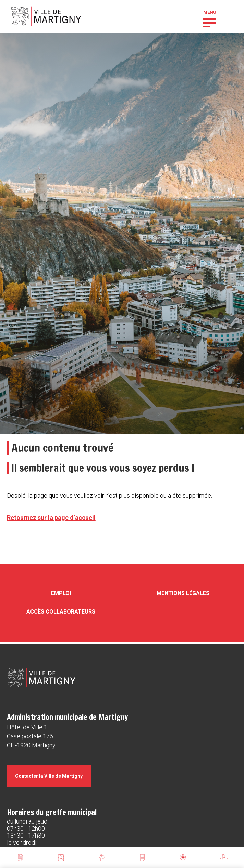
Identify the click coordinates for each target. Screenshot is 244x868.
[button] (210, 22)
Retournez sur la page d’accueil (51, 518)
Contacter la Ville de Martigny (49, 776)
